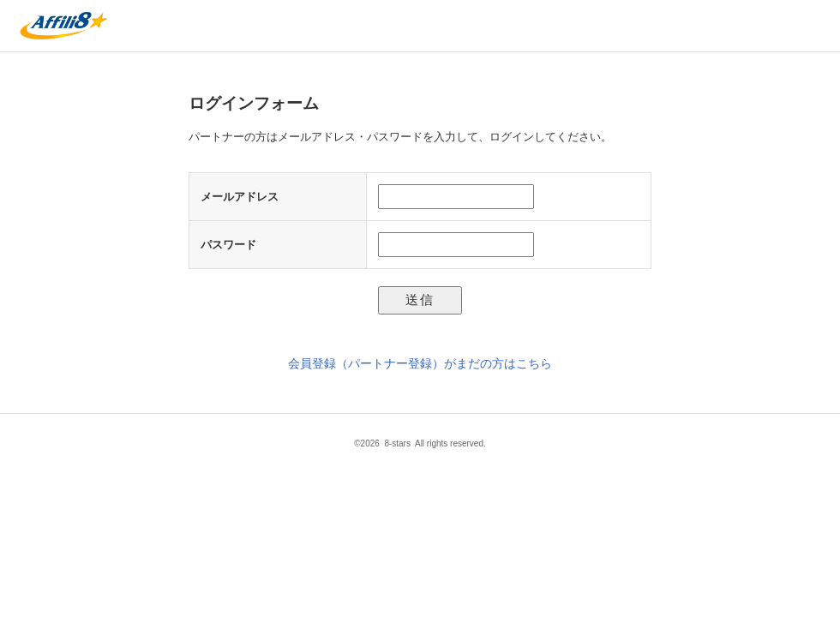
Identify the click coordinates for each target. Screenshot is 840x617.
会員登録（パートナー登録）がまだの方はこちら (420, 363)
